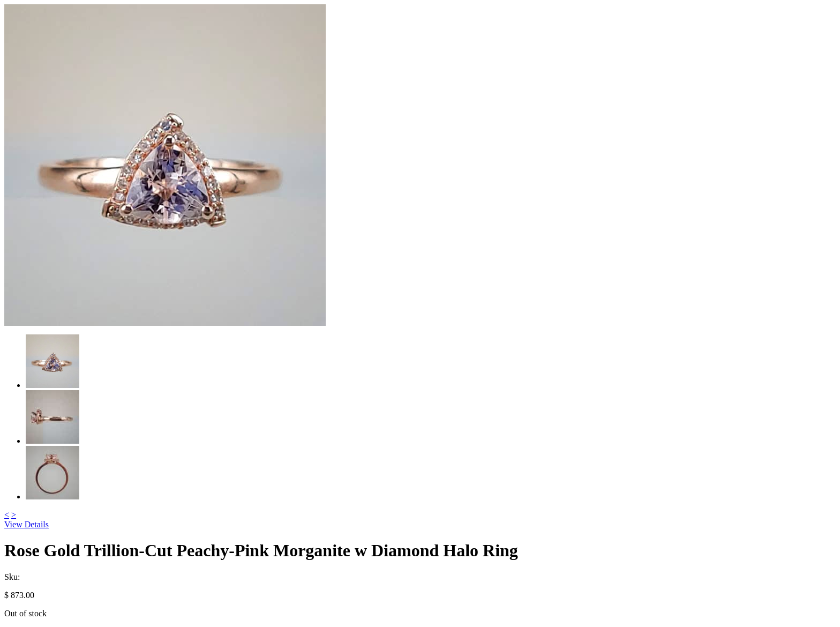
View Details (27, 524)
